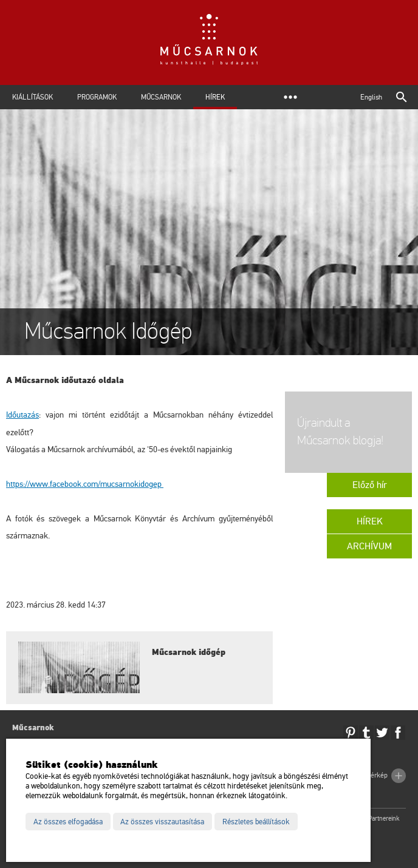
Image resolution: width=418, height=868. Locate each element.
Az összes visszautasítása (162, 822)
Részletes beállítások (256, 822)
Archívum (369, 546)
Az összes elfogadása (68, 822)
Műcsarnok (161, 97)
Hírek (215, 97)
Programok (97, 97)
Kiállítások (33, 97)
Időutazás (22, 415)
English (371, 97)
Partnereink (384, 819)
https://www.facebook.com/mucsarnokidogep (85, 484)
